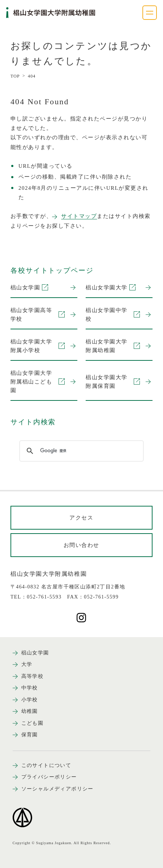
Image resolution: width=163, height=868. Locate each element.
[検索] (80, 451)
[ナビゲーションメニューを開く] (150, 13)
